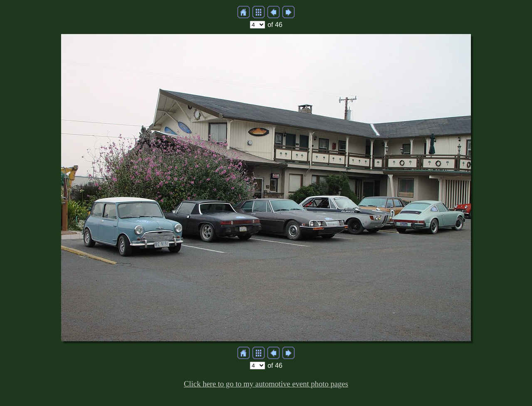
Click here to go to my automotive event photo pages (266, 384)
